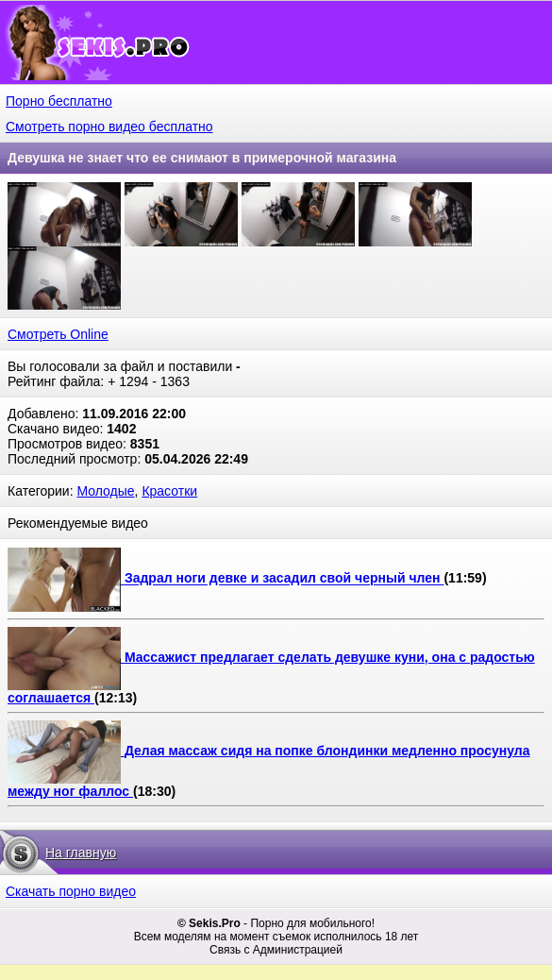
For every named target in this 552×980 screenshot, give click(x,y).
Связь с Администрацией (276, 950)
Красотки (169, 491)
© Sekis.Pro (209, 923)
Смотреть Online (58, 334)
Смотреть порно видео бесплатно (109, 127)
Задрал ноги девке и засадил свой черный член (284, 579)
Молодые (105, 491)
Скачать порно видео (71, 891)
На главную (81, 853)
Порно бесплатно (59, 101)
